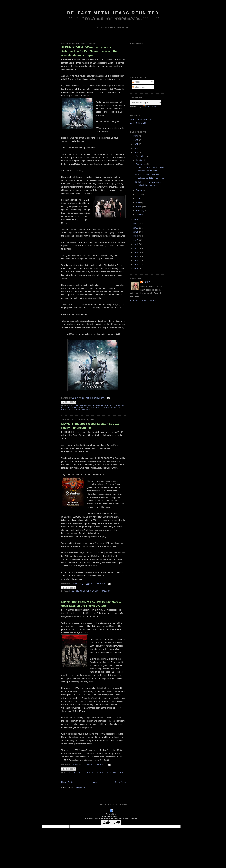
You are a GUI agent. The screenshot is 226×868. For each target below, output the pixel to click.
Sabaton (106, 591)
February (140, 211)
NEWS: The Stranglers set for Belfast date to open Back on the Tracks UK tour (91, 604)
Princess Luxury (113, 408)
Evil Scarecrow (75, 408)
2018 (136, 152)
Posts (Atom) (80, 788)
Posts (136, 82)
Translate (149, 106)
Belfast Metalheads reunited (113, 13)
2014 (136, 232)
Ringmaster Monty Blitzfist (76, 410)
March (139, 206)
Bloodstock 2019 (92, 591)
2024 (136, 144)
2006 (136, 265)
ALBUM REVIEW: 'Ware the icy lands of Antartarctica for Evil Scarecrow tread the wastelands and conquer (89, 51)
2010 (136, 248)
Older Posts (120, 782)
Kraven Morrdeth (94, 408)
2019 (136, 148)
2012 (136, 240)
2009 (136, 252)
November (141, 156)
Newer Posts (67, 782)
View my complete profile (144, 301)
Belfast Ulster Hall (80, 772)
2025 (136, 140)
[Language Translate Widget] (146, 103)
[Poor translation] (116, 823)
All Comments (140, 87)
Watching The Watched (141, 119)
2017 (136, 220)
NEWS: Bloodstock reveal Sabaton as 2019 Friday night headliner (90, 426)
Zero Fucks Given (138, 123)
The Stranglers (114, 772)
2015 (136, 228)
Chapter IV (97, 406)
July (138, 194)
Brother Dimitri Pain (80, 406)
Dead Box (109, 406)
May (138, 202)
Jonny (147, 282)
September (141, 164)
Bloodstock (76, 591)
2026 (136, 136)
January (140, 215)
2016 (136, 224)
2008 (136, 256)
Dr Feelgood (98, 772)
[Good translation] (106, 823)
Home (94, 782)
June (138, 198)
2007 (136, 260)
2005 (136, 269)
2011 (136, 244)
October (140, 160)
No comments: (98, 398)
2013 (136, 236)
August (139, 190)
